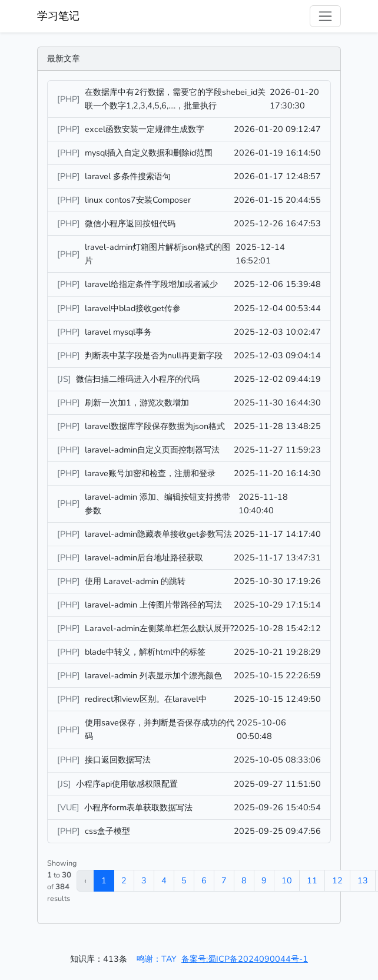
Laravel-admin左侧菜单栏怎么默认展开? (159, 628)
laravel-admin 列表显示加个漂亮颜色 (153, 675)
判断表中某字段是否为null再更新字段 (154, 355)
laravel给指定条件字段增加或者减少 (151, 284)
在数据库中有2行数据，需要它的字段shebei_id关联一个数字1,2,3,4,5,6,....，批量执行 (175, 99)
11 (312, 880)
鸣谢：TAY (157, 959)
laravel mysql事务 (118, 332)
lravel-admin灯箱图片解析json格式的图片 (157, 254)
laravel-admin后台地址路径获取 (144, 557)
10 (287, 880)
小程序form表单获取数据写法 (138, 807)
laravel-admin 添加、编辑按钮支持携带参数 (157, 504)
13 (363, 880)
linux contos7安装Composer (138, 200)
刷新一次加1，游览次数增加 (137, 402)
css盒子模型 (107, 831)
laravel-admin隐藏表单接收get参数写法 (158, 534)
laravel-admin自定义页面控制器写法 (152, 450)
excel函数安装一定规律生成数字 (145, 129)
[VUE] (69, 807)
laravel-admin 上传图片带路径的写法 (153, 605)
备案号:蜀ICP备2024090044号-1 (245, 959)
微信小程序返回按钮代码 (130, 223)
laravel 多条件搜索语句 (128, 176)
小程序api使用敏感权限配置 (127, 784)
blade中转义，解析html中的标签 (145, 652)
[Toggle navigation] (325, 16)
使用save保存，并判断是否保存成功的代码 (160, 729)
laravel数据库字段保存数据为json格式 (155, 426)
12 (337, 880)
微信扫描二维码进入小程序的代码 (138, 379)
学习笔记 (58, 16)
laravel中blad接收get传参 (133, 308)
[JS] (65, 379)
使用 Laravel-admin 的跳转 (135, 581)
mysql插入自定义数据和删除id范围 (149, 153)
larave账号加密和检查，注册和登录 (150, 473)
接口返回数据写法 (118, 760)
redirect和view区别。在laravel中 (146, 699)
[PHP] (70, 99)
